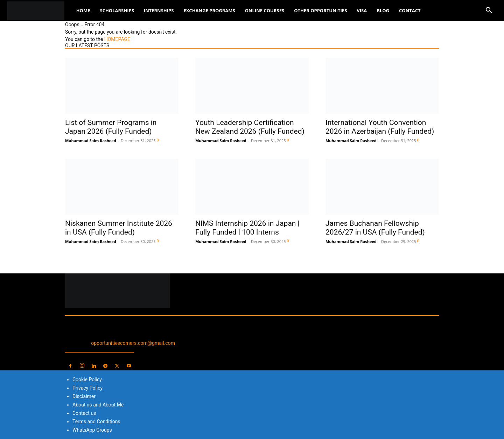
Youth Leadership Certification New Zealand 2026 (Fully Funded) (250, 127)
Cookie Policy (87, 379)
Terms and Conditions (96, 421)
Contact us (84, 413)
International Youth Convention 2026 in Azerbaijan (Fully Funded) (380, 127)
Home (83, 11)
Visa (362, 11)
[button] (489, 11)
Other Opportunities (320, 11)
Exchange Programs (209, 11)
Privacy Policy (87, 388)
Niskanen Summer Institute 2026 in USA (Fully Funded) (119, 228)
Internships (159, 11)
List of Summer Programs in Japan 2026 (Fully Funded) (111, 127)
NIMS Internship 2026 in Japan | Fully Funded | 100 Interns (247, 228)
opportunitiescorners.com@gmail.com (133, 343)
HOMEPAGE (117, 39)
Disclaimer (84, 396)
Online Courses (265, 11)
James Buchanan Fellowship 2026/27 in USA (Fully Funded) (375, 228)
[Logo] (39, 11)
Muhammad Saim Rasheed (91, 141)
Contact (410, 11)
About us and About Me (98, 405)
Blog (383, 11)
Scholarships (117, 11)
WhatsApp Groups (92, 430)
